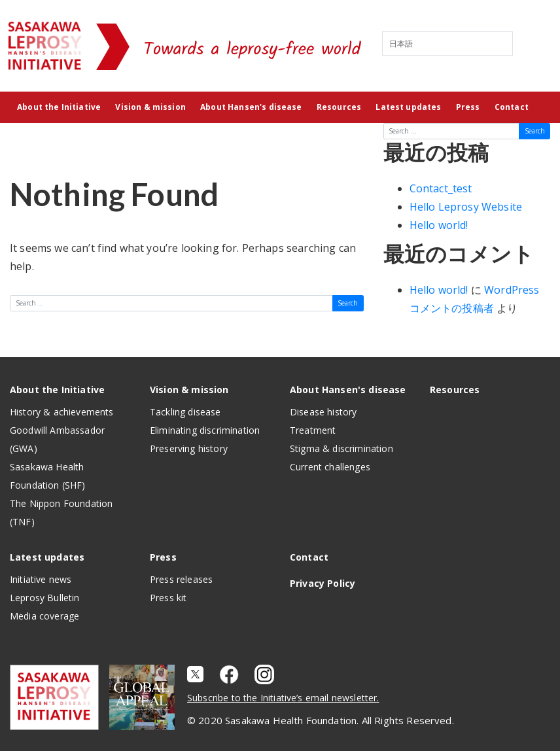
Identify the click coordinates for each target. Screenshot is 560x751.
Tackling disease (185, 412)
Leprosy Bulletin (45, 598)
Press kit (168, 598)
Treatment (313, 430)
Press (468, 107)
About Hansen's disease (251, 107)
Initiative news (41, 579)
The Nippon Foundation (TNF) (61, 513)
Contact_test (441, 188)
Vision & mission (150, 107)
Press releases (181, 579)
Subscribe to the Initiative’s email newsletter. (283, 698)
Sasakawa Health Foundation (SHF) (48, 476)
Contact (512, 107)
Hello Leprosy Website (466, 207)
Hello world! (439, 225)
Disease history (323, 412)
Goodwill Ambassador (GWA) (57, 439)
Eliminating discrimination (205, 430)
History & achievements (62, 412)
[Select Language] (447, 44)
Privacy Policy (323, 583)
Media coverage (44, 616)
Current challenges (330, 467)
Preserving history (189, 448)
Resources (339, 107)
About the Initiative (59, 107)
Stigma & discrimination (341, 448)
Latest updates (408, 107)
